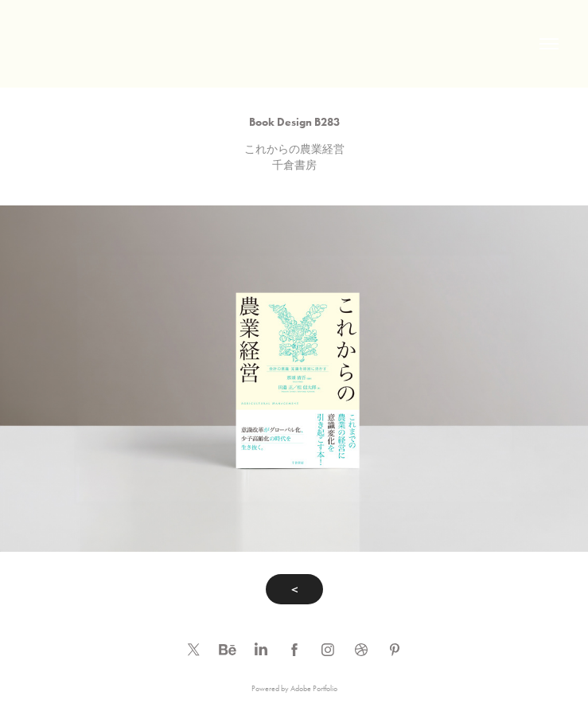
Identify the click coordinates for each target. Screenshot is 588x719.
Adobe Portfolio (314, 689)
